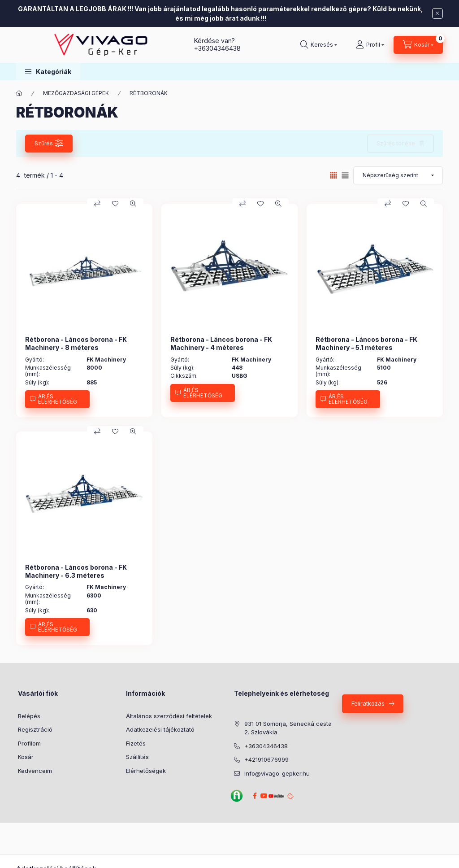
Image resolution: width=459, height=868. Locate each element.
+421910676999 (266, 759)
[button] (48, 72)
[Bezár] (437, 13)
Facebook (255, 796)
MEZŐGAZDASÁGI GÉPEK (76, 93)
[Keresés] (319, 45)
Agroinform (237, 796)
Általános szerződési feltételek (169, 716)
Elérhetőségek (146, 771)
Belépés (29, 716)
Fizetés (136, 743)
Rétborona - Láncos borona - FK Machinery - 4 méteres (221, 343)
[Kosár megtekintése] (418, 45)
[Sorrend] (398, 175)
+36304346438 (217, 48)
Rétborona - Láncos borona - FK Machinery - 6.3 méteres (76, 571)
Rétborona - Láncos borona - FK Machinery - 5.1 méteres (366, 343)
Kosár (26, 757)
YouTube (275, 796)
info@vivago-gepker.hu (277, 773)
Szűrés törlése (396, 143)
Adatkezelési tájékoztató (160, 729)
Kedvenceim (35, 771)
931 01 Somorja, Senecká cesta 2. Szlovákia (288, 728)
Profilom (29, 743)
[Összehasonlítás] (97, 204)
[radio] (345, 175)
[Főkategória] (19, 93)
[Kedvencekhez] (115, 204)
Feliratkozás (368, 703)
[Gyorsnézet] (133, 204)
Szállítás (137, 757)
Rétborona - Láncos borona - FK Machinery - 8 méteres (76, 343)
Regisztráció (35, 729)
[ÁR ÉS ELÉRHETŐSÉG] (57, 399)
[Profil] (370, 45)
